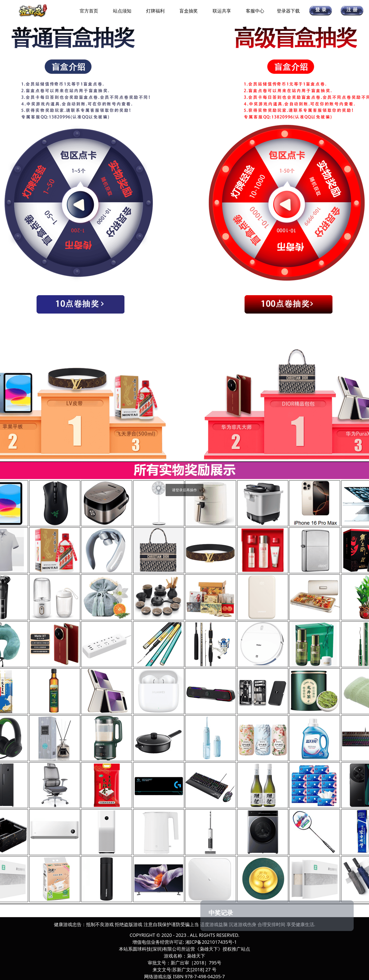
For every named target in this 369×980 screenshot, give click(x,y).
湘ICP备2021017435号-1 (211, 942)
